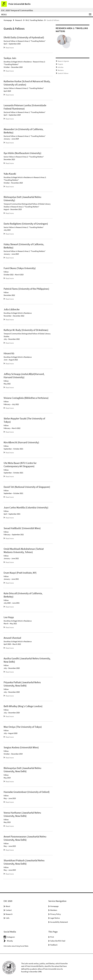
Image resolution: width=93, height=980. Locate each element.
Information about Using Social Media (16, 944)
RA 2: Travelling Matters (34, 20)
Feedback (54, 943)
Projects (60, 64)
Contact (9, 909)
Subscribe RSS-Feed (58, 939)
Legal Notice (55, 917)
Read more (10, 48)
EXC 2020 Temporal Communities (17, 10)
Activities (60, 67)
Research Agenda (63, 61)
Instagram (11, 935)
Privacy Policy (56, 913)
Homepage (8, 20)
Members (61, 70)
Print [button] (52, 935)
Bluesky (10, 939)
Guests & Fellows (63, 73)
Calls (7, 917)
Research (19, 20)
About (8, 905)
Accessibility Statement (59, 920)
